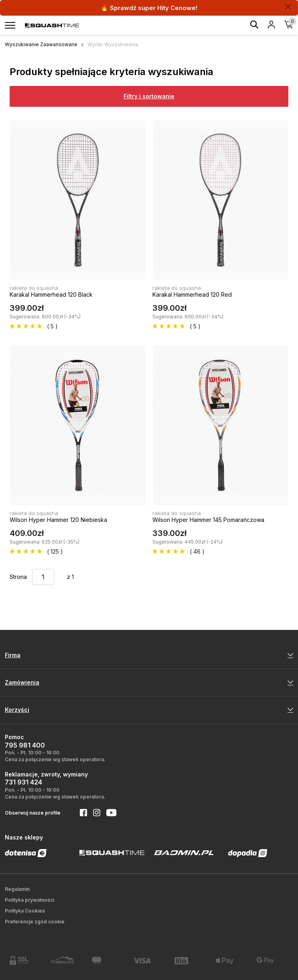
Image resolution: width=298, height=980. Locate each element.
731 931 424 (23, 782)
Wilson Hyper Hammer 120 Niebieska (58, 520)
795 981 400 (25, 745)
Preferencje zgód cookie (35, 922)
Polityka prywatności (29, 900)
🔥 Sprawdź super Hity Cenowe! (149, 8)
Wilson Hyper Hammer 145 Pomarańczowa (208, 520)
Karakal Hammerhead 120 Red (192, 294)
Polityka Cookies (25, 911)
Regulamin (17, 889)
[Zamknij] (288, 7)
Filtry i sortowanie (149, 96)
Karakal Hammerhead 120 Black (51, 294)
